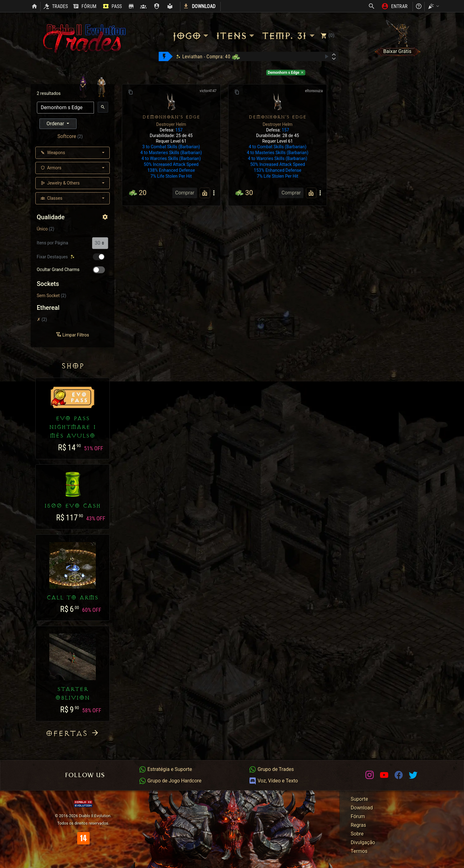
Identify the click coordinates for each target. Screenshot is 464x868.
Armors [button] (51, 168)
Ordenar (56, 124)
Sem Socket (48, 296)
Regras (358, 825)
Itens (236, 36)
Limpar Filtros (72, 335)
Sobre (357, 834)
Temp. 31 (289, 36)
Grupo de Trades (271, 769)
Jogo (191, 36)
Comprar (185, 193)
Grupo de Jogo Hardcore (170, 781)
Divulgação (363, 842)
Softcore (67, 136)
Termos (359, 851)
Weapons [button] (53, 153)
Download (362, 808)
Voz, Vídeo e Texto (273, 781)
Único (42, 229)
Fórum (358, 816)
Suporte (360, 799)
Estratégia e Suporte (166, 769)
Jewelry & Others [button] (60, 183)
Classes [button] (52, 198)
